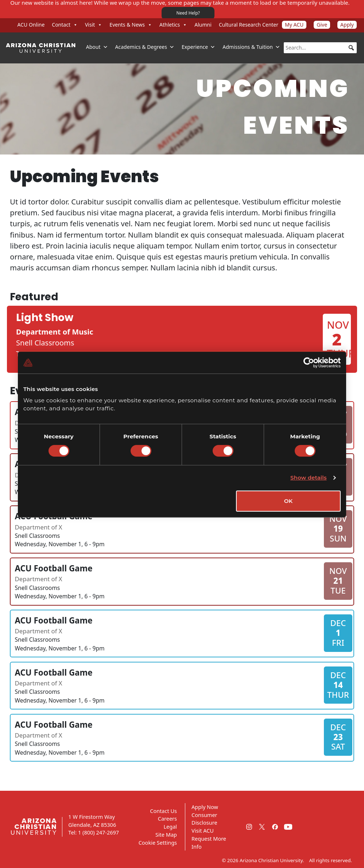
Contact (65, 25)
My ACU (294, 25)
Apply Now (205, 807)
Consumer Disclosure (204, 819)
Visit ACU (203, 830)
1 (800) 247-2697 (98, 832)
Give (322, 25)
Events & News (131, 25)
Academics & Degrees (145, 47)
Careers (167, 818)
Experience (198, 47)
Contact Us (163, 811)
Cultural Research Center (249, 25)
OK (289, 501)
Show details (309, 478)
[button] (351, 48)
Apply (347, 25)
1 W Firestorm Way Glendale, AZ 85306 (92, 821)
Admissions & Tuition (251, 47)
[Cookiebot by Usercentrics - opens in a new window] (309, 363)
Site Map (166, 834)
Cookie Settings (158, 842)
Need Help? (188, 13)
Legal (170, 826)
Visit (94, 25)
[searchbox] (320, 48)
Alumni (203, 25)
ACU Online (31, 25)
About (97, 47)
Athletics (173, 25)
